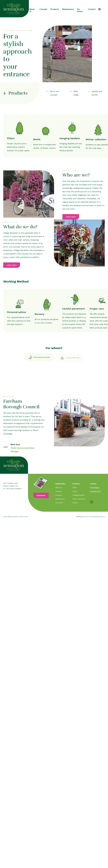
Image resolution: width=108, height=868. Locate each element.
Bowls (75, 491)
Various (75, 503)
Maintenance (68, 9)
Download (41, 495)
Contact (92, 9)
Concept (43, 9)
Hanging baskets (79, 495)
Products (55, 9)
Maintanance (60, 499)
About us (32, 10)
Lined (103, 517)
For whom (80, 10)
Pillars (75, 488)
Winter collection (79, 499)
